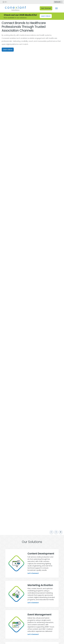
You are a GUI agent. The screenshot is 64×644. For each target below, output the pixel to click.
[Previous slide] (51, 532)
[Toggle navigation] (56, 8)
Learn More (46, 16)
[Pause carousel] (61, 532)
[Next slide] (56, 532)
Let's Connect (33, 573)
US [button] (5, 2)
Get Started (46, 8)
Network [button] (57, 2)
